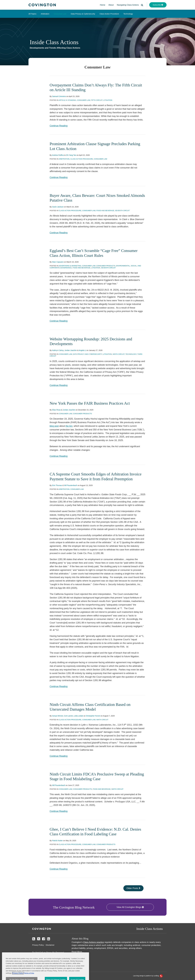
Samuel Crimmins (59, 96)
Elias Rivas (56, 410)
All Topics (32, 14)
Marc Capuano (58, 262)
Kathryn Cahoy (58, 350)
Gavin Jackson (58, 207)
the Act (69, 426)
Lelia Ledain (79, 716)
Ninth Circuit (119, 354)
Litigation (108, 100)
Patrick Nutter (57, 841)
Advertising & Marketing (70, 266)
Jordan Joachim (71, 350)
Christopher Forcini (93, 716)
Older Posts (133, 888)
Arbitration (45, 14)
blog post (54, 426)
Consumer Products (106, 266)
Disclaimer (50, 945)
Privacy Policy (38, 945)
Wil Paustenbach (71, 485)
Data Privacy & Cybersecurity (83, 14)
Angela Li (82, 350)
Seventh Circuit (122, 211)
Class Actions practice (94, 942)
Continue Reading (59, 126)
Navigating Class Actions (128, 5)
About (111, 5)
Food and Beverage (105, 211)
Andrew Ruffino (58, 155)
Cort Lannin (68, 716)
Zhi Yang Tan (71, 155)
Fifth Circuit (97, 100)
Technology (128, 14)
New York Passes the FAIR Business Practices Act (90, 403)
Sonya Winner (58, 716)
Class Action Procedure (109, 14)
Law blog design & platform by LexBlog (148, 976)
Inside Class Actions (54, 42)
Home (103, 5)
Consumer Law (60, 14)
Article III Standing (67, 100)
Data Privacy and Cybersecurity (87, 354)
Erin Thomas (57, 485)
